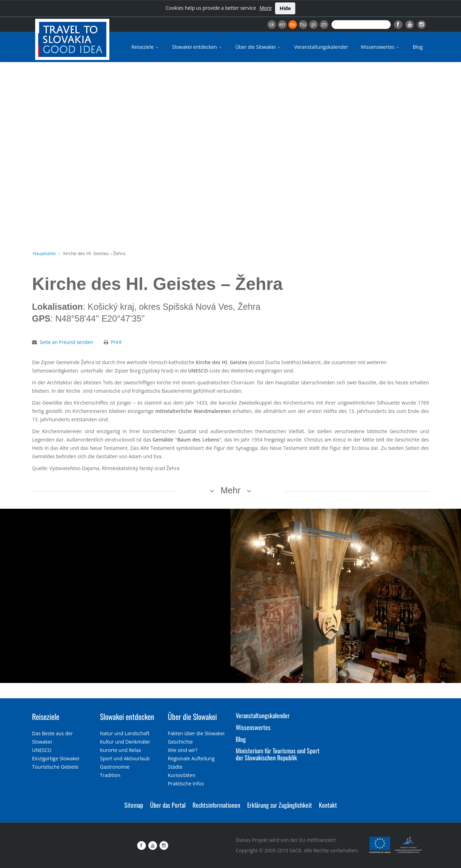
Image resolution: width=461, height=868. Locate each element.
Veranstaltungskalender (321, 47)
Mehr (231, 490)
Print (116, 342)
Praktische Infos (186, 783)
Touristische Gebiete (55, 767)
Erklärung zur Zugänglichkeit (280, 805)
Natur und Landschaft (125, 733)
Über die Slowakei (259, 47)
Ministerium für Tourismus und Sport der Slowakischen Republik (278, 754)
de (292, 24)
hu (303, 24)
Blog (418, 47)
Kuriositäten (182, 775)
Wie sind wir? (183, 750)
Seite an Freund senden (67, 342)
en (282, 24)
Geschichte (180, 742)
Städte (175, 767)
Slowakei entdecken (197, 47)
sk (272, 24)
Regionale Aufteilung (191, 758)
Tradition (110, 775)
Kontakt (328, 805)
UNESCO (42, 750)
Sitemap (134, 805)
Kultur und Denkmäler (125, 742)
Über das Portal (168, 805)
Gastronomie (115, 767)
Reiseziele (145, 47)
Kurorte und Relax (120, 750)
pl (313, 24)
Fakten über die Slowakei (196, 733)
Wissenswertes (381, 47)
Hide (285, 8)
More (265, 8)
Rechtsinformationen (216, 805)
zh (324, 24)
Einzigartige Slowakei (56, 758)
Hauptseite (44, 253)
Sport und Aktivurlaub (125, 758)
